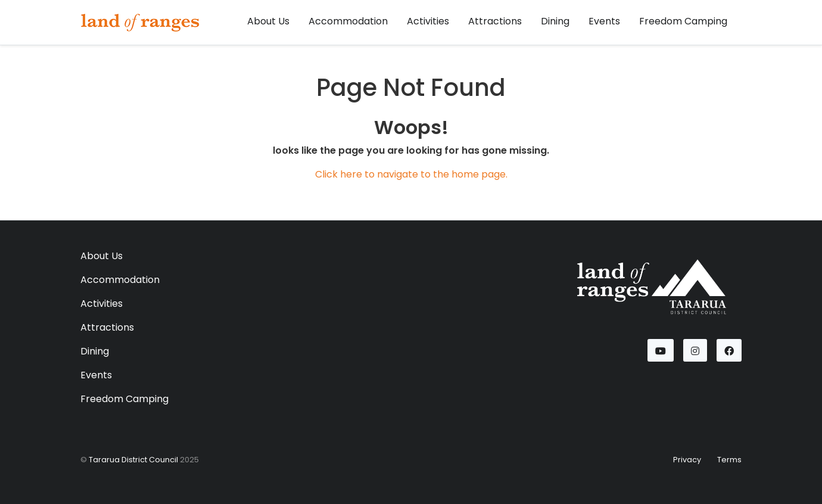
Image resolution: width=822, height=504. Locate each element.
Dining (555, 21)
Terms (729, 460)
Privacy (687, 460)
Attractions (495, 21)
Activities (428, 21)
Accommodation (348, 21)
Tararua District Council (133, 460)
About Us (268, 21)
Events (604, 21)
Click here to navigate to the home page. (411, 174)
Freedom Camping (683, 21)
